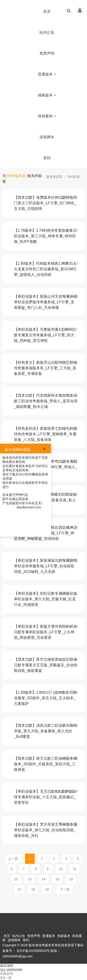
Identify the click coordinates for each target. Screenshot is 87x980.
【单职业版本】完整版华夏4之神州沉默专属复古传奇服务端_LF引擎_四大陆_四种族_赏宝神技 (45, 335)
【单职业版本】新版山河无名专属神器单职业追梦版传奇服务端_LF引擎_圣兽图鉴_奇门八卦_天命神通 (45, 302)
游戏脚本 (47, 137)
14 (44, 879)
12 (16, 879)
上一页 (13, 859)
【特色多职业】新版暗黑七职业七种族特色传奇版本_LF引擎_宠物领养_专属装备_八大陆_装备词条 (45, 434)
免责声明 (47, 53)
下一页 (65, 889)
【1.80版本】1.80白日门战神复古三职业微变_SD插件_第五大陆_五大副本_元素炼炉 (45, 698)
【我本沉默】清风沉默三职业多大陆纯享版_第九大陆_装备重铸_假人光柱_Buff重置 (45, 731)
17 (19, 889)
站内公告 (47, 32)
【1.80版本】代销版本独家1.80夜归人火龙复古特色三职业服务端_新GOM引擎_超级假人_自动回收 (45, 269)
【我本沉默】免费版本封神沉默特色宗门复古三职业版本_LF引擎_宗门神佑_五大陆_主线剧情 (45, 203)
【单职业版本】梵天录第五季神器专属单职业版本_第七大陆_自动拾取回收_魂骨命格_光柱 (45, 830)
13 (30, 879)
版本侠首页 (54, 177)
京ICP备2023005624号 (33, 951)
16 (71, 879)
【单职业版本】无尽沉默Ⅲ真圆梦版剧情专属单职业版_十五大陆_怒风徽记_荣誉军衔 (45, 797)
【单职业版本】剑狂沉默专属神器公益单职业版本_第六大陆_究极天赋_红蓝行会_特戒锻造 (45, 599)
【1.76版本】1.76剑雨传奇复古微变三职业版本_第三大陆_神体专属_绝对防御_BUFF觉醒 (45, 236)
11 (74, 869)
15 (57, 879)
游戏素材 (47, 116)
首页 (47, 12)
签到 (47, 158)
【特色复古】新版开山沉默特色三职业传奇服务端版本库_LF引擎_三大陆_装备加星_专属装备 (45, 368)
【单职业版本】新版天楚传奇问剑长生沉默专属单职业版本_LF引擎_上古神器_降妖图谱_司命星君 (45, 632)
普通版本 (47, 74)
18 (33, 889)
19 (47, 889)
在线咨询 (6, 973)
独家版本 (47, 95)
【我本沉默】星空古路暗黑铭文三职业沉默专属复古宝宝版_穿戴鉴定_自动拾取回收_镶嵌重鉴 (46, 665)
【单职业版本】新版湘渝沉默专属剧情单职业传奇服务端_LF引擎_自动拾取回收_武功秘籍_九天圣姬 (45, 566)
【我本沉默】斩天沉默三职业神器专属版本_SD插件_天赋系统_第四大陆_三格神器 (45, 764)
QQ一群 (6, 978)
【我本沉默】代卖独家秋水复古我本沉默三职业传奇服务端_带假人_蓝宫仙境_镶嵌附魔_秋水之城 (46, 401)
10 (61, 869)
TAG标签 (74, 177)
